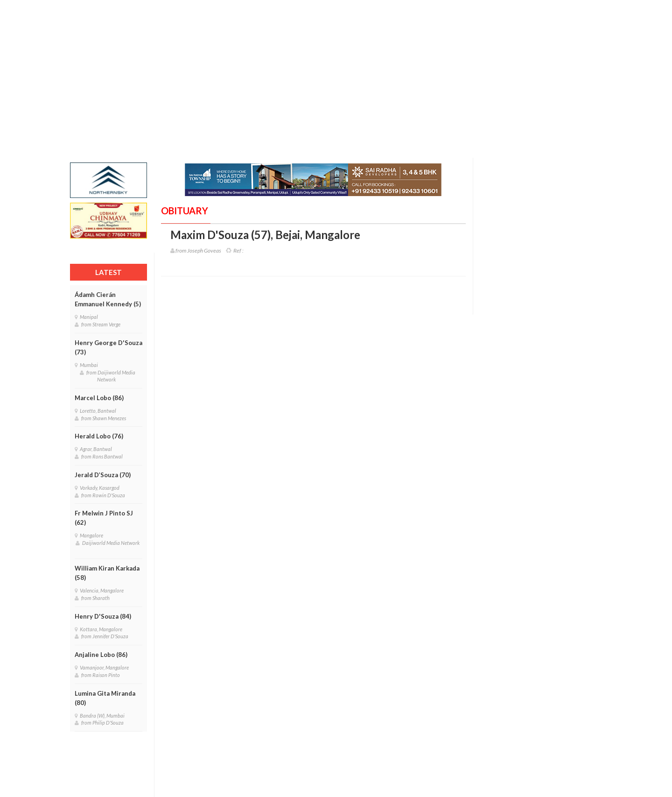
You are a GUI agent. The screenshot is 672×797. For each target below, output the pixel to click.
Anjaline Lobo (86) (101, 655)
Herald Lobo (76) (99, 436)
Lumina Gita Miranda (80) (105, 698)
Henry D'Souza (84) (103, 616)
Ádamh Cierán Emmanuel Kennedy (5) (108, 299)
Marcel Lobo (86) (99, 398)
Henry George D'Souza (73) (108, 347)
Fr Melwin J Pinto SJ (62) (104, 518)
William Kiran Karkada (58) (107, 573)
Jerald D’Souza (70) (103, 475)
